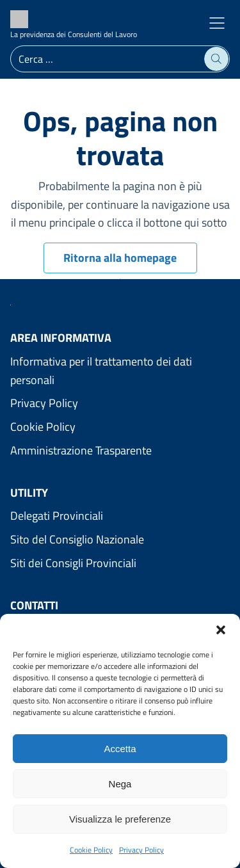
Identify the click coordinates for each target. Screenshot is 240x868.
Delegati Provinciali (57, 516)
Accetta (120, 749)
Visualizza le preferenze (120, 819)
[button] (221, 630)
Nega (120, 784)
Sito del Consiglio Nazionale (77, 539)
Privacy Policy (141, 850)
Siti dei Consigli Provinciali (73, 563)
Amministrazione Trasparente (81, 450)
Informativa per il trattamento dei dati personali (101, 371)
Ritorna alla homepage (120, 258)
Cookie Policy (91, 850)
